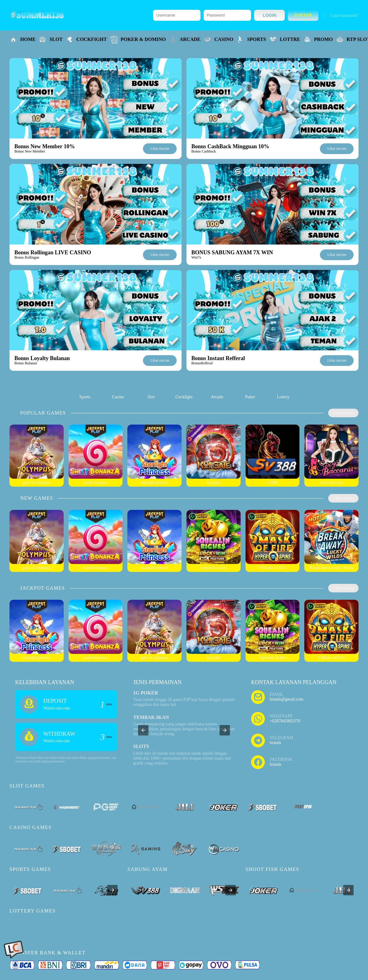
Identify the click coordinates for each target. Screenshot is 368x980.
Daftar (303, 15)
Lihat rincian (160, 149)
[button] (143, 730)
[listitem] (85, 391)
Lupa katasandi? (345, 15)
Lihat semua (343, 413)
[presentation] (112, 890)
